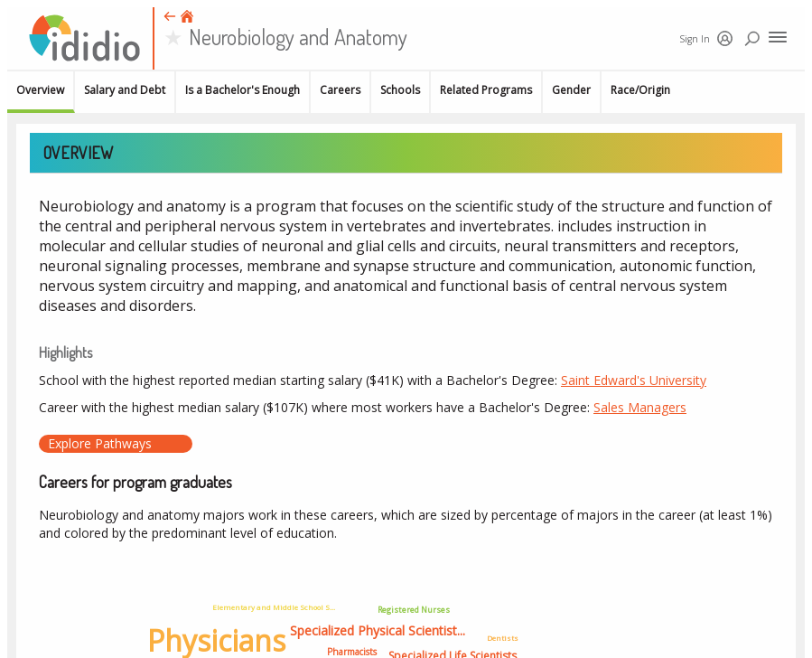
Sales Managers (640, 407)
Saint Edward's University (634, 380)
